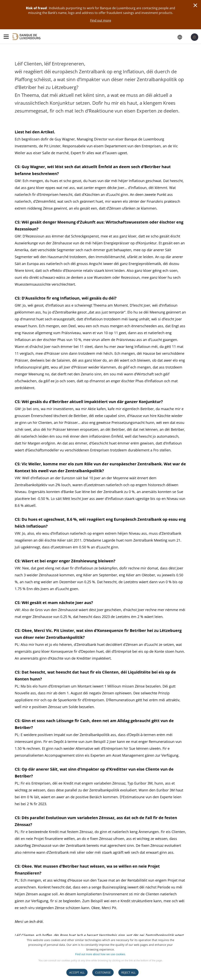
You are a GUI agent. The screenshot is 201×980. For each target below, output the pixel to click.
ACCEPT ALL (77, 972)
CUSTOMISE (103, 972)
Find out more (101, 20)
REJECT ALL (128, 972)
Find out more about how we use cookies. (100, 954)
